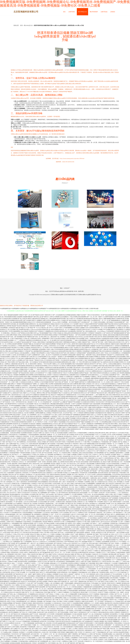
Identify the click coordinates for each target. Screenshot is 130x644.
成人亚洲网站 (109, 609)
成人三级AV (52, 641)
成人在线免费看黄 (106, 391)
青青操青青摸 (95, 520)
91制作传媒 (101, 366)
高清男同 (120, 429)
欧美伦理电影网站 (67, 340)
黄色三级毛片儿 (41, 572)
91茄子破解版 (31, 529)
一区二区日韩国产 (99, 601)
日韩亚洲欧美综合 (75, 600)
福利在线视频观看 (124, 616)
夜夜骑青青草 (7, 324)
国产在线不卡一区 (115, 569)
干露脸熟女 (38, 424)
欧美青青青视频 (33, 482)
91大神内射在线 (56, 603)
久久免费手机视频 (108, 317)
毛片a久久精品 (58, 456)
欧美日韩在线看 (53, 482)
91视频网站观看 (123, 563)
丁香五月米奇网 (103, 534)
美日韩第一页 (58, 627)
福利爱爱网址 (17, 380)
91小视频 (121, 614)
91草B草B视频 (62, 335)
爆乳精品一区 (76, 639)
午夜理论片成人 (113, 600)
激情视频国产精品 (47, 333)
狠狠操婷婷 (3, 545)
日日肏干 (59, 641)
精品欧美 (16, 424)
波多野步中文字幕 (108, 396)
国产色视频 (99, 395)
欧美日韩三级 (86, 578)
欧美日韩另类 (101, 531)
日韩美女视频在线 (23, 464)
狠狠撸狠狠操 (92, 580)
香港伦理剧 (68, 351)
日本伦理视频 (25, 494)
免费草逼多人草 (23, 565)
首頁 (64, 12)
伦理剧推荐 (42, 395)
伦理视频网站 (22, 375)
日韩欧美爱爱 (52, 358)
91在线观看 (29, 427)
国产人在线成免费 (61, 326)
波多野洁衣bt (62, 440)
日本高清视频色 (108, 641)
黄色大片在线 (11, 601)
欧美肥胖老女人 (7, 523)
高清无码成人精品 (60, 619)
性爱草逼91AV (83, 382)
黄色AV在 (12, 592)
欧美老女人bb (55, 346)
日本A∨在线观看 (64, 512)
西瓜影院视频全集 (62, 420)
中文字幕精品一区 (124, 542)
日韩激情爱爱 (59, 614)
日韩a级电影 (46, 402)
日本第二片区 (47, 422)
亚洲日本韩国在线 (62, 572)
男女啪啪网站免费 (41, 456)
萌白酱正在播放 (62, 630)
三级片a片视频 (4, 609)
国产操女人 (100, 364)
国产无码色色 (103, 376)
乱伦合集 (91, 616)
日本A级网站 (71, 507)
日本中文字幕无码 (53, 366)
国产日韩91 (59, 328)
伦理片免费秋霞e (56, 487)
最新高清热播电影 (48, 619)
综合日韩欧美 (25, 331)
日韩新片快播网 (94, 496)
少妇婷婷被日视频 (105, 496)
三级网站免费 (89, 460)
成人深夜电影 (8, 326)
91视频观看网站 (66, 520)
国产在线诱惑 (4, 407)
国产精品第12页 (84, 387)
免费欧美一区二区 (52, 435)
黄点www (36, 542)
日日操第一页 (63, 346)
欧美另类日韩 (82, 598)
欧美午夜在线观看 (101, 444)
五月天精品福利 (65, 445)
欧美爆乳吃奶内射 (37, 558)
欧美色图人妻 (14, 324)
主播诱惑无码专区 (84, 427)
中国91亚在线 (83, 638)
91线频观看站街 (103, 511)
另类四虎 (79, 329)
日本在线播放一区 (92, 571)
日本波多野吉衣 (19, 378)
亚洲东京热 (85, 329)
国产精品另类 (107, 424)
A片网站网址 (105, 407)
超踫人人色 (73, 467)
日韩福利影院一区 (30, 578)
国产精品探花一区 (91, 380)
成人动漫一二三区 (119, 545)
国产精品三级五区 (10, 600)
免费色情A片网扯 (109, 378)
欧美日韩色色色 (29, 500)
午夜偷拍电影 (105, 442)
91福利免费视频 (14, 427)
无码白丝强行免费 (86, 406)
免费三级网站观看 (84, 478)
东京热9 (109, 464)
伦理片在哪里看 (74, 384)
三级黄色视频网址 (122, 398)
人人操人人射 (77, 580)
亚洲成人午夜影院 (101, 465)
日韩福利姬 (24, 567)
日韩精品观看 (72, 355)
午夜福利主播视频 (99, 621)
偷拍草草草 (97, 398)
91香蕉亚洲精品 (112, 376)
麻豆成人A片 (18, 532)
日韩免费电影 (86, 351)
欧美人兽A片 (68, 580)
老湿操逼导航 (67, 456)
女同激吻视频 (124, 346)
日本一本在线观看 (125, 462)
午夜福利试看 (74, 536)
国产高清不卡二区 (9, 425)
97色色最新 (62, 556)
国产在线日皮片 (90, 420)
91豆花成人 (33, 393)
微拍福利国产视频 (81, 326)
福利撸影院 (61, 347)
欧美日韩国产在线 (9, 532)
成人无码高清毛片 (43, 371)
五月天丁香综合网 (78, 641)
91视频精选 (110, 465)
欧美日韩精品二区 (77, 636)
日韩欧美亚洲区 (56, 449)
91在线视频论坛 (96, 442)
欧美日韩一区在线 (52, 511)
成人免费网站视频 (22, 476)
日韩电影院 (9, 482)
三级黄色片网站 (44, 384)
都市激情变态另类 (118, 386)
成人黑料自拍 (56, 386)
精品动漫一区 (83, 474)
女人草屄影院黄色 (116, 607)
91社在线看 (83, 402)
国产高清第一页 (124, 391)
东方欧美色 (47, 512)
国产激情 (96, 534)
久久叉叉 (27, 389)
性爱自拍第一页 (73, 558)
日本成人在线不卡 (67, 603)
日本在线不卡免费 (81, 480)
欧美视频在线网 (119, 520)
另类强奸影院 (14, 552)
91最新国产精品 (80, 355)
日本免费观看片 (87, 610)
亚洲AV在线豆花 (13, 413)
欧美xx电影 (31, 565)
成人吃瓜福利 (35, 344)
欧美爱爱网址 (6, 629)
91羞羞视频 (93, 351)
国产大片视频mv (118, 467)
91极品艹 (122, 638)
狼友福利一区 (34, 560)
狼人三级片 (114, 429)
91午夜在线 (13, 422)
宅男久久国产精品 (53, 396)
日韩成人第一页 (7, 338)
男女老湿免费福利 (25, 480)
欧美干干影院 (7, 598)
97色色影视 (32, 572)
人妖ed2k (26, 502)
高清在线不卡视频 (24, 538)
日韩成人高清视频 (68, 601)
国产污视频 (3, 489)
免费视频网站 (54, 411)
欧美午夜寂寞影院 (20, 366)
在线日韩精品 (27, 522)
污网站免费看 (122, 338)
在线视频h (40, 601)
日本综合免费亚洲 (9, 623)
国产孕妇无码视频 (73, 420)
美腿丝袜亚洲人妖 (34, 552)
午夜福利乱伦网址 (104, 572)
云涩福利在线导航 (119, 355)
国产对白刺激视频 (21, 440)
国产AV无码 (67, 344)
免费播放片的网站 (124, 639)
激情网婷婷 (33, 415)
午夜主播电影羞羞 (31, 605)
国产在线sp (86, 503)
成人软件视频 (69, 367)
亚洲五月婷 (87, 627)
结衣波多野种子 (22, 583)
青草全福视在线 (107, 351)
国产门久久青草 (26, 639)
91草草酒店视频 (93, 328)
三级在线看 (50, 589)
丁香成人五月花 (108, 353)
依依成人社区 (112, 482)
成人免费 (70, 375)
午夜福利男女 (7, 585)
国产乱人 (106, 364)
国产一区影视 (47, 616)
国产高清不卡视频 (95, 347)
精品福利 (30, 402)
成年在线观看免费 (55, 429)
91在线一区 (112, 610)
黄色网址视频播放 (125, 373)
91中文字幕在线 (100, 344)
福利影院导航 (50, 503)
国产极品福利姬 (5, 494)
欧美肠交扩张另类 (38, 362)
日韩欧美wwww (77, 549)
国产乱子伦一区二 (11, 458)
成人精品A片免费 (106, 462)
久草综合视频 (78, 610)
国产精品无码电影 (71, 320)
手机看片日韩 (26, 449)
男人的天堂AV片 (12, 493)
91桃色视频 (48, 603)
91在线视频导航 (21, 607)
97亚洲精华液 (79, 318)
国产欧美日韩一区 (120, 440)
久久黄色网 (84, 639)
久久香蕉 (90, 634)
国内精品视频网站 (91, 438)
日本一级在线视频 (125, 351)
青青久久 (114, 491)
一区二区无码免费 (114, 571)
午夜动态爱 (61, 554)
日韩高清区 (25, 473)
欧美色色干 (92, 552)
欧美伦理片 (27, 493)
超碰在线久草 (7, 454)
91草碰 (26, 351)
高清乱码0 (58, 353)
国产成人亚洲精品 (47, 574)
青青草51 (15, 404)
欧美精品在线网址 (80, 545)
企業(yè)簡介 (72, 12)
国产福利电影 (125, 360)
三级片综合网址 (50, 494)
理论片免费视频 (5, 641)
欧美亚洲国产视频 (125, 436)
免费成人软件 (116, 373)
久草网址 (112, 594)
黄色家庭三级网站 (52, 462)
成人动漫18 (46, 433)
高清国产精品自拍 (89, 449)
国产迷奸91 (50, 516)
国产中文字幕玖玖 (93, 612)
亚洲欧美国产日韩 (45, 429)
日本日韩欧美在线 (112, 415)
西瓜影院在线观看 (124, 335)
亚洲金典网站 (82, 609)
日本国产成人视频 (102, 415)
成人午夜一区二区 (62, 643)
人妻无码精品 (109, 322)
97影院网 (49, 491)
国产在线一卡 (109, 630)
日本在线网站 (86, 523)
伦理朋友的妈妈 (35, 380)
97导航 (34, 454)
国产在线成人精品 (119, 480)
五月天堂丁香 (24, 416)
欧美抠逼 (45, 547)
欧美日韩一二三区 (21, 623)
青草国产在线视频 (98, 324)
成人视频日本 (120, 328)
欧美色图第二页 (11, 502)
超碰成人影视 (30, 347)
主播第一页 (75, 362)
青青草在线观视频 (97, 509)
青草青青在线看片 (89, 623)
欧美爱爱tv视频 (6, 384)
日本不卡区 (84, 580)
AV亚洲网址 (20, 360)
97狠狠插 (103, 398)
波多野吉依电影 (8, 342)
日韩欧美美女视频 (86, 389)
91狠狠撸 (82, 563)
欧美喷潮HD (57, 474)
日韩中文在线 (54, 338)
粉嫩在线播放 (70, 632)
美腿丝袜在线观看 (40, 400)
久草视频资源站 (70, 337)
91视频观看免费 (87, 587)
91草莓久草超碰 (57, 333)
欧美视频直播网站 (118, 549)
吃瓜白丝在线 (89, 629)
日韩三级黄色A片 (71, 353)
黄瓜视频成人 (41, 367)
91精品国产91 (110, 355)
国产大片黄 (88, 589)
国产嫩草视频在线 (72, 425)
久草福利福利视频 (14, 453)
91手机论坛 (10, 420)
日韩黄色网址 (60, 389)
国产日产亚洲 (99, 440)
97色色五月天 (121, 531)
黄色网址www (103, 449)
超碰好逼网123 (6, 596)
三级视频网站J (46, 416)
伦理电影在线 (118, 525)
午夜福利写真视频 (25, 453)
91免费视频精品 (98, 424)
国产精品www (101, 565)
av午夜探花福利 (15, 389)
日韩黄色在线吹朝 (46, 625)
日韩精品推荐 (53, 391)
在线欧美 (3, 502)
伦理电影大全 (77, 496)
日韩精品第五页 (90, 567)
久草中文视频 (67, 454)
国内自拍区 (39, 451)
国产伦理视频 (118, 536)
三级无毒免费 (8, 404)
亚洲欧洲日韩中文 (36, 496)
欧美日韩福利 (89, 601)
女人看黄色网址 (62, 551)
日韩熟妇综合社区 (103, 482)
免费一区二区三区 (5, 614)
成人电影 (34, 551)
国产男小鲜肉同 (102, 337)
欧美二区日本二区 (56, 552)
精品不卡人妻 (108, 502)
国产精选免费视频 (58, 406)
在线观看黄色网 (46, 424)
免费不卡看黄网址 (73, 634)
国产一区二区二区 (103, 320)
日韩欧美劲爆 (90, 529)
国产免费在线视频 (121, 438)
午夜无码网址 (60, 444)
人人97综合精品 (104, 375)
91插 (35, 404)
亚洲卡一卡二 (97, 391)
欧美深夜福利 (35, 596)
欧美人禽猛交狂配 (93, 469)
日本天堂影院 (52, 643)
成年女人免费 (80, 561)
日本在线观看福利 (68, 627)
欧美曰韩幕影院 (32, 536)
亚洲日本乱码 (111, 583)
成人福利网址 (47, 558)
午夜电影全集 (60, 344)
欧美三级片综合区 (58, 447)
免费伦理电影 (24, 367)
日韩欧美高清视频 (18, 505)
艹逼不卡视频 (15, 560)
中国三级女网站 (125, 587)
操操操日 (5, 469)
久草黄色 (83, 576)
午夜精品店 (19, 436)
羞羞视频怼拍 (41, 525)
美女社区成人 (125, 395)
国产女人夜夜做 (12, 393)
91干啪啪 (68, 427)
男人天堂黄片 (65, 600)
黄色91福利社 (123, 424)
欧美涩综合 (106, 576)
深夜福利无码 (30, 509)
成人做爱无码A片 (41, 609)
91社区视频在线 (108, 480)
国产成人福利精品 (20, 474)
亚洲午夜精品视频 (64, 387)
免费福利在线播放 (104, 578)
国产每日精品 (97, 634)
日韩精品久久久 (7, 540)
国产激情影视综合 (124, 476)
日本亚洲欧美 (125, 471)
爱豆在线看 (53, 367)
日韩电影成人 (107, 563)
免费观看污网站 (27, 396)
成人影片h (49, 355)
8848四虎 (66, 531)
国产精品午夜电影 (10, 536)
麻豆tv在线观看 (13, 351)
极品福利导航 (35, 418)
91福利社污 (91, 516)
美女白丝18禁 (7, 411)
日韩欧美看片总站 (120, 483)
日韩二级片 (19, 514)
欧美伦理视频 (105, 485)
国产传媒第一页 (47, 451)
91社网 (70, 373)
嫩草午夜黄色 (37, 574)
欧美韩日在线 (42, 473)
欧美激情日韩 (121, 380)
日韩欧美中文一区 (89, 641)
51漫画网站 (87, 482)
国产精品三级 (80, 643)
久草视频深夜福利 (97, 396)
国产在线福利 (82, 420)
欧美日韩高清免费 (16, 398)
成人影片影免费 (22, 576)
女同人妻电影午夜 (93, 572)
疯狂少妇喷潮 (69, 398)
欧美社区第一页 (6, 406)
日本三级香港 (40, 454)
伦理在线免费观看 (34, 435)
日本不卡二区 (52, 328)
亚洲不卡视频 (6, 560)
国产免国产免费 (105, 629)
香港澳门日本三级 (111, 503)
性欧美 (97, 449)
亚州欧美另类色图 (49, 605)
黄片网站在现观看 (49, 523)
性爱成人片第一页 (115, 581)
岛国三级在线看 (92, 480)
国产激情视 (19, 502)
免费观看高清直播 (28, 598)
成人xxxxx (67, 400)
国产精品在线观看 (57, 505)
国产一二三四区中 (13, 565)
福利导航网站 (55, 512)
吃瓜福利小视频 (118, 344)
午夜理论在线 (22, 547)
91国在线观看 (79, 364)
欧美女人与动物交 (61, 320)
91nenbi (18, 621)
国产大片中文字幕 (8, 358)
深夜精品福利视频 (122, 560)
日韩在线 (13, 333)
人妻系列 (73, 344)
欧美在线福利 (32, 581)
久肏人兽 (64, 483)
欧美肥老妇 (93, 400)
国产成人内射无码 (22, 318)
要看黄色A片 (83, 534)
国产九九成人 (22, 520)
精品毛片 (22, 389)
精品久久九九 (5, 638)
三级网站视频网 (39, 413)
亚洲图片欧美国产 (22, 438)
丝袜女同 (42, 380)
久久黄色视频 (57, 520)
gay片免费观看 (18, 503)
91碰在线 (32, 326)
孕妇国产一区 (47, 629)
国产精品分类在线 (110, 340)
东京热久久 (32, 511)
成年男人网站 (105, 433)
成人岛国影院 (27, 391)
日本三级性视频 (71, 480)
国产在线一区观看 (114, 543)
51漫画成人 (39, 364)
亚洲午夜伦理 (62, 435)
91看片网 (64, 525)
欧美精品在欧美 (71, 623)
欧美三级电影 (106, 411)
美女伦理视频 (67, 315)
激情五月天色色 (119, 337)
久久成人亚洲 (25, 395)
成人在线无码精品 (122, 547)
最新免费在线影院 (39, 549)
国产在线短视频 (84, 416)
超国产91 (32, 614)
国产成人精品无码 (43, 478)
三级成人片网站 (50, 489)
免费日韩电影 (13, 335)
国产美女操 (77, 462)
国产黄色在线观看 (44, 438)
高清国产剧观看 (23, 371)
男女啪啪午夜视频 (68, 349)
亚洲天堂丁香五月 (62, 373)
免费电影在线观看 (79, 349)
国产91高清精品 (83, 322)
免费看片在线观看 (31, 607)
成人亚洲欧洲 (41, 543)
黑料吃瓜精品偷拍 (44, 351)
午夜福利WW (24, 460)
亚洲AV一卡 (81, 378)
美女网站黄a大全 (53, 607)
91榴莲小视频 (81, 342)
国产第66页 (5, 376)
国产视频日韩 (20, 500)
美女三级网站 (77, 523)
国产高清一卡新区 (90, 342)
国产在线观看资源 (104, 338)
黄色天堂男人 (38, 338)
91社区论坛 (88, 371)
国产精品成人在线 (17, 353)
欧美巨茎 (60, 587)
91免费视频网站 (91, 483)
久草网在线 (22, 340)
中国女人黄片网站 (45, 532)
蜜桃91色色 (76, 375)
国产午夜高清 (48, 387)
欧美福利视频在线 (34, 460)
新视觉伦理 (32, 505)
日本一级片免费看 (43, 556)
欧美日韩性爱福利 (5, 389)
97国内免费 (122, 473)
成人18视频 (88, 409)
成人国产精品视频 (86, 554)
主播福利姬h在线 (15, 364)
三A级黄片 (14, 619)
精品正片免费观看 (64, 592)
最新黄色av (8, 416)
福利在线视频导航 (21, 422)
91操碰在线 (119, 318)
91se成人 (91, 549)
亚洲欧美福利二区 (123, 516)
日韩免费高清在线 (124, 523)
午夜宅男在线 (76, 367)
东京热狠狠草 (64, 355)
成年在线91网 (35, 634)
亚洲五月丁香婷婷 (33, 438)
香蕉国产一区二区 (56, 469)
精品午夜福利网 (39, 407)
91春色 (8, 467)
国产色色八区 (24, 612)
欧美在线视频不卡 (36, 480)
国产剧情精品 (42, 318)
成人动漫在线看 (118, 634)
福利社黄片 (19, 580)
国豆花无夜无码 (66, 621)
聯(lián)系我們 (94, 12)
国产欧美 (64, 353)
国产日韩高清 (51, 442)
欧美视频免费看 (107, 474)
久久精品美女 (96, 636)
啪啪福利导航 (83, 581)
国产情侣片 (74, 424)
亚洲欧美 (97, 616)
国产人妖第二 (42, 355)
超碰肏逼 (49, 473)
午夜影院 (111, 590)
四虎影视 (102, 347)
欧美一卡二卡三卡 (32, 465)
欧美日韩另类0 (117, 342)
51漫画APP (117, 382)
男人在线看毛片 (5, 491)
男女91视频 (126, 386)
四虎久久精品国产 (69, 574)
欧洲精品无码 (116, 587)
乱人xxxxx (11, 407)
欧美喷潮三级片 (113, 618)
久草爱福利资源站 (25, 483)
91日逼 (23, 420)
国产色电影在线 (114, 473)
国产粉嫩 (68, 402)
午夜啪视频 (29, 420)
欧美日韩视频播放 (76, 605)
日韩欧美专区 (72, 433)
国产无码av (73, 386)
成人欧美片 (85, 618)
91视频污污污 (25, 406)
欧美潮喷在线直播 (27, 433)
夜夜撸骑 (74, 625)
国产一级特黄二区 (123, 618)
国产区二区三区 (30, 592)
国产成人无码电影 (33, 503)
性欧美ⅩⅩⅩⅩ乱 (59, 324)
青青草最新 (11, 531)
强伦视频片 (86, 605)
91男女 (96, 337)
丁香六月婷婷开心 (108, 512)
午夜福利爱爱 (70, 442)
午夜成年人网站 (61, 418)
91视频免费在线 (5, 422)
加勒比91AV (22, 427)
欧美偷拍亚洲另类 (23, 478)
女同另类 (39, 547)
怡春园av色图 (7, 632)
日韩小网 (37, 610)
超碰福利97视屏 (85, 415)
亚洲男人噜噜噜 (100, 603)
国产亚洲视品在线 (94, 418)
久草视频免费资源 (70, 522)
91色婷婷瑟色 (56, 355)
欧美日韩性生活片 (82, 393)
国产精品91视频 (68, 406)
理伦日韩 (11, 474)
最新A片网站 (75, 505)
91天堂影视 (45, 415)
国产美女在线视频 (104, 346)
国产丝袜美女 (107, 333)
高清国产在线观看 (44, 585)
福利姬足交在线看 (26, 382)
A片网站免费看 (31, 638)
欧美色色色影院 (52, 630)
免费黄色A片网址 (71, 326)
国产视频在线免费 (25, 634)
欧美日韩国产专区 (96, 627)
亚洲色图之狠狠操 (73, 478)
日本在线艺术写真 (123, 433)
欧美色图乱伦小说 (107, 373)
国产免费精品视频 (90, 444)
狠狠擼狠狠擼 (49, 427)
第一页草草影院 (18, 402)
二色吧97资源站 (108, 342)
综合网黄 (51, 384)
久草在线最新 (46, 391)
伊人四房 (28, 467)
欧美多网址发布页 (25, 551)
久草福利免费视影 (52, 431)
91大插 (108, 607)
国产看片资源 (99, 342)
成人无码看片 (48, 375)
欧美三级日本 (9, 391)
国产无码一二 (118, 375)
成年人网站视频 (51, 404)
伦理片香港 (28, 418)
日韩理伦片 (13, 587)
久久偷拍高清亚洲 (107, 371)
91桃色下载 (103, 460)
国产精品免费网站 (11, 583)
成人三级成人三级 (46, 346)
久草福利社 (124, 464)
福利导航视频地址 (65, 560)
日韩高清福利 (13, 609)
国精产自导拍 (53, 554)
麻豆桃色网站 (105, 427)
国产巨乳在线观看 (81, 335)
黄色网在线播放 (125, 420)
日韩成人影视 (21, 335)
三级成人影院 (54, 438)
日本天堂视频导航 (108, 329)
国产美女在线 (104, 618)
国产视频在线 (83, 634)
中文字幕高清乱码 (75, 592)
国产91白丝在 (7, 567)
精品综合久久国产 (91, 632)
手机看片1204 (48, 347)
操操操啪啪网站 (71, 561)
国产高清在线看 (26, 590)
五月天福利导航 (122, 572)
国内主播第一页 (70, 371)
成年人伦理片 (58, 415)
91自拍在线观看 (118, 322)
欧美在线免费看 (121, 357)
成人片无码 (115, 406)
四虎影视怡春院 (12, 578)
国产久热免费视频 (104, 523)
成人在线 (111, 534)
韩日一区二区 (101, 328)
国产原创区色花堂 (102, 326)
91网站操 (127, 549)
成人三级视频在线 (119, 387)
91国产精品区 (5, 551)
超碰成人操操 (107, 335)
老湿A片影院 (81, 386)
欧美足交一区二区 (64, 329)
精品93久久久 (107, 369)
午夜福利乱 (15, 632)
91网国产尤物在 (99, 429)
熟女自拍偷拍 (20, 376)
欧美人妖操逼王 (103, 547)
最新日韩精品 (41, 342)
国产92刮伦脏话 (70, 438)
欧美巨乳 (116, 609)
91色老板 (115, 563)
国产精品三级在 (75, 516)
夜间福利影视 (9, 558)
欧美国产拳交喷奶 (12, 347)
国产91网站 (88, 561)
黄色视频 (80, 449)
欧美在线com (114, 542)
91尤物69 (9, 367)
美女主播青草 (85, 347)
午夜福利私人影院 (77, 453)
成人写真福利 (36, 366)
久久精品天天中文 (91, 451)
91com (28, 393)
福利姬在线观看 (76, 560)
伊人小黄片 (17, 482)
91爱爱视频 (66, 342)
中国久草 (73, 514)
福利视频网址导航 (17, 523)
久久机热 (25, 338)
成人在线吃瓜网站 (18, 391)
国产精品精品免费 (112, 516)
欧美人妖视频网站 (79, 396)
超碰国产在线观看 (16, 618)
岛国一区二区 (57, 378)
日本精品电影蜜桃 (89, 435)
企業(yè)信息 (104, 12)
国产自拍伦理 (110, 483)
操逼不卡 (101, 458)
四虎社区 (81, 629)
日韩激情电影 (92, 512)
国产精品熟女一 (71, 335)
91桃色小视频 (57, 427)
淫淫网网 (96, 357)
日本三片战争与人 (94, 454)
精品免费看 (26, 353)
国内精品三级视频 (66, 474)
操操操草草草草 (59, 476)
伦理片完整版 (118, 358)
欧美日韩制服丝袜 (58, 436)
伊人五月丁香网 (88, 476)
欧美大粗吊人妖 (55, 409)
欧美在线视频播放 (16, 406)
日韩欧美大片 (81, 502)
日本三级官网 (102, 583)
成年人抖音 (41, 567)
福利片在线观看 (13, 318)
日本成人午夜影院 (93, 638)
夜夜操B (77, 511)
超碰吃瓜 (119, 364)
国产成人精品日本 (51, 395)
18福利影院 (29, 340)
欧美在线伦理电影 (16, 433)
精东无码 (104, 589)
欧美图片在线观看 (17, 317)
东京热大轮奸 (14, 520)
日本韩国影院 (109, 545)
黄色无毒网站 (87, 607)
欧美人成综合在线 (34, 464)
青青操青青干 (75, 427)
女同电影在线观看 (89, 429)
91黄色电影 (107, 360)
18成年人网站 (50, 349)
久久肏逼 (32, 545)
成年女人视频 (103, 318)
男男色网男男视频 (51, 572)
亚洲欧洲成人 (7, 333)
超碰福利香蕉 (62, 623)
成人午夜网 (31, 338)
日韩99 (26, 505)
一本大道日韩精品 (92, 518)
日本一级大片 (4, 315)
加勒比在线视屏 (107, 400)
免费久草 (38, 529)
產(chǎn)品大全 (82, 12)
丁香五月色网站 (74, 317)
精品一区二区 (89, 514)
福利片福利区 (74, 538)
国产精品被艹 (94, 471)
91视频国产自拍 (94, 346)
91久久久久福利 (77, 540)
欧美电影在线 (65, 384)
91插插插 (68, 395)
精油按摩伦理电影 (124, 632)
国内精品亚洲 (124, 529)
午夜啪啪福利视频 (22, 456)
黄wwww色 (35, 329)
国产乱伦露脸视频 (21, 543)
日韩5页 (104, 561)
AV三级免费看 (49, 454)
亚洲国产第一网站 (67, 380)
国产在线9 (42, 344)
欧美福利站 (42, 503)
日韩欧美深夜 (58, 589)
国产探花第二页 (49, 458)
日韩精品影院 (33, 478)
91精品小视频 (43, 431)
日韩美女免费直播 (97, 407)
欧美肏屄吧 (23, 627)
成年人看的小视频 (42, 607)
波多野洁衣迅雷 (98, 476)
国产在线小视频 (21, 393)
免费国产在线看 (15, 387)
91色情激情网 (110, 331)
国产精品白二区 (26, 496)
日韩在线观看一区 (93, 569)
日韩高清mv (66, 536)
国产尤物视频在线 (75, 415)
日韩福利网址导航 (118, 396)
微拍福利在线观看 (13, 315)
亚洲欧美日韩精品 (27, 603)
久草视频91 (126, 494)
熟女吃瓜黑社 (54, 498)
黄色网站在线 (33, 445)
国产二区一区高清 (107, 445)
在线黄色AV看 (48, 580)
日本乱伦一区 (57, 453)
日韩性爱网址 (49, 380)
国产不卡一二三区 (67, 496)
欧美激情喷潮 (118, 641)
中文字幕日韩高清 (101, 489)
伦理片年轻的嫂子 (94, 538)
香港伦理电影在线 (43, 329)
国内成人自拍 (31, 520)
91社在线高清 (12, 346)
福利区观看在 (120, 453)
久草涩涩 (124, 364)
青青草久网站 (41, 536)
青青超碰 (47, 498)
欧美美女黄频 (69, 462)
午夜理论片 (40, 422)
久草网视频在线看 (100, 358)
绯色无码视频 (39, 578)
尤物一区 (102, 540)
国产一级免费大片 (59, 357)
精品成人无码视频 (86, 411)
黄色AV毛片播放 (35, 534)
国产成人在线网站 (60, 337)
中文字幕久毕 (24, 630)
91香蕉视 (38, 322)
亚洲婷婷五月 (125, 612)
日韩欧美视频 (121, 456)
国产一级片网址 (47, 540)
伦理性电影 (113, 592)
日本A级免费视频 (99, 453)
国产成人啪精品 (123, 442)
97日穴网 (61, 366)
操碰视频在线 (5, 587)
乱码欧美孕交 (66, 360)
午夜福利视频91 (38, 512)
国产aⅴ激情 (64, 585)
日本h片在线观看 (85, 445)
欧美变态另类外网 (28, 549)
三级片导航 (104, 610)
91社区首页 (8, 483)
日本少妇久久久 (105, 596)
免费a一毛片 (29, 362)
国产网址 (77, 554)
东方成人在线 (50, 357)
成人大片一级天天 (116, 404)
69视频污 (52, 531)
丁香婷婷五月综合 (39, 360)
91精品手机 (117, 489)
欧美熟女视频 (48, 447)
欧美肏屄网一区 (116, 522)
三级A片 (14, 409)
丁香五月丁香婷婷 (94, 416)
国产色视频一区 (97, 507)
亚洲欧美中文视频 (16, 431)
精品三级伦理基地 (116, 596)
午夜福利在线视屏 (92, 487)
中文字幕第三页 (21, 347)
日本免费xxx (103, 619)
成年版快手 (121, 411)
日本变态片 (55, 618)
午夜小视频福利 (73, 572)
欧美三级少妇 (116, 558)
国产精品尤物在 (21, 362)
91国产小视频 (87, 407)
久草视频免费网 (73, 594)
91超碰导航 (23, 465)
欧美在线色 (60, 542)
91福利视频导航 (50, 342)
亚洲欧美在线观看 (35, 346)
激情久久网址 (109, 494)
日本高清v (114, 422)
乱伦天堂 (77, 416)
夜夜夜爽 (90, 534)
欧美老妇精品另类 (5, 462)
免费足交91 (44, 571)
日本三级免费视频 (45, 464)
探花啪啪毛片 (68, 447)
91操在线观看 (96, 404)
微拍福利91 (42, 491)
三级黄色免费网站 (122, 580)
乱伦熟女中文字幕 (36, 453)
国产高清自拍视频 (63, 612)
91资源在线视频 (119, 378)
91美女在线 (74, 552)
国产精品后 (56, 451)
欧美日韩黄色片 (91, 402)
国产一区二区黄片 (10, 382)
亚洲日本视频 (89, 357)
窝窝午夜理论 (88, 396)
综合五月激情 (74, 569)
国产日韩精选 (71, 435)
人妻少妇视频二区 (33, 371)
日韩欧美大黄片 (11, 440)
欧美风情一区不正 (81, 498)
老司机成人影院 (19, 531)
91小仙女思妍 (24, 511)
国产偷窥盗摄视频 (114, 320)
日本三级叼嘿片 (5, 538)
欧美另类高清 (11, 580)
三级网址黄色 (94, 478)
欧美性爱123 (69, 444)
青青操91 (102, 425)
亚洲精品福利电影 (124, 498)
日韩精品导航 (90, 545)
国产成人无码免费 (105, 454)
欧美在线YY (42, 594)
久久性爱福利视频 (7, 503)
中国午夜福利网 (99, 623)
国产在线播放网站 (80, 357)
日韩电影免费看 (32, 440)
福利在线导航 (48, 598)
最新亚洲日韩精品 (48, 362)
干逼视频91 (122, 578)
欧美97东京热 (79, 435)
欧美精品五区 (72, 630)
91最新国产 (52, 478)
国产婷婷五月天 (24, 387)
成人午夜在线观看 (7, 317)
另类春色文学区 (41, 440)
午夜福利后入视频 (80, 601)
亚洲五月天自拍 (42, 561)
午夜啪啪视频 (30, 623)
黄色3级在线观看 (80, 489)
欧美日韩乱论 (7, 563)
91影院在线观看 (39, 498)
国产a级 (56, 458)
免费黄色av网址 (85, 400)
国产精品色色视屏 (24, 342)
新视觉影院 (43, 596)
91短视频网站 (31, 409)
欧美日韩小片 (79, 442)
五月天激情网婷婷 (48, 639)
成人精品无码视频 (42, 324)
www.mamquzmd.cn (45, 295)
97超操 (111, 636)
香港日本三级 (94, 527)
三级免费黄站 (74, 638)
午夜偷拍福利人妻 (91, 556)
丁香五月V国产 (51, 389)
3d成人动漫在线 (95, 600)
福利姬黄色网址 (91, 353)
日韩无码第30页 (13, 435)
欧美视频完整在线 (32, 619)
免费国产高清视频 (70, 418)
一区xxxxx (54, 322)
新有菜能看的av (57, 540)
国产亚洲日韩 (59, 494)
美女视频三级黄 (98, 467)
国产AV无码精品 (120, 505)
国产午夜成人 (33, 342)
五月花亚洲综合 (48, 360)
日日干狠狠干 (95, 493)
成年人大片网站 (73, 629)
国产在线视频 (10, 380)
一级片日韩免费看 (60, 503)
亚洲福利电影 (36, 518)
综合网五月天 (78, 347)
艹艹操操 (75, 340)
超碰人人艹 (119, 561)
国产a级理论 (69, 523)
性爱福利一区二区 (112, 444)
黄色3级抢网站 (82, 317)
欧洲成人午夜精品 (16, 349)
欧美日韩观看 (32, 525)
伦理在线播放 (101, 322)
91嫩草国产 (53, 418)
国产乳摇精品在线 (103, 498)
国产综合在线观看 (108, 315)
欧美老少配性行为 (56, 496)
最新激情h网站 (36, 396)
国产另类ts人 (39, 565)
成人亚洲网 (24, 491)
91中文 (4, 380)
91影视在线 (14, 462)
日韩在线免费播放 (27, 512)
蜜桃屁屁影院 (4, 435)
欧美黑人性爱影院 (115, 612)
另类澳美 (13, 467)
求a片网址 (6, 351)
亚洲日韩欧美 (101, 438)
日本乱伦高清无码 (71, 422)
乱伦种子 (42, 315)
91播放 (99, 427)
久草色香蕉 (111, 478)
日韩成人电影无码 (25, 560)
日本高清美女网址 (48, 467)
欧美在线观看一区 (85, 493)
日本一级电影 (38, 378)
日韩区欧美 (22, 509)
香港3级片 (76, 444)
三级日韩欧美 (10, 386)
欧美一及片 (27, 415)
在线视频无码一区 (29, 498)
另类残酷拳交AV (81, 518)
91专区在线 (84, 367)
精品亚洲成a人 (48, 407)
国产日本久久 (74, 512)
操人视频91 (18, 636)
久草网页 (45, 378)
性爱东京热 (88, 362)
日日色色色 (34, 493)
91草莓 (78, 418)
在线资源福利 (4, 547)
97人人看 (80, 424)
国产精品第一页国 (87, 373)
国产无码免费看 (39, 583)
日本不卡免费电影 (94, 594)
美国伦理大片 (49, 315)
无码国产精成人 (125, 571)
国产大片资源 (48, 509)
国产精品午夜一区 (33, 328)
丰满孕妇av (15, 480)
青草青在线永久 (27, 636)
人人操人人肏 (64, 594)
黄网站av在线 (36, 427)
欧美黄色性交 (68, 436)
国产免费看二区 (35, 384)
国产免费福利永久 (9, 639)
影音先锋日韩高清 (103, 473)
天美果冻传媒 (89, 369)
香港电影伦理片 (99, 360)
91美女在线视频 (80, 338)
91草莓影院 (91, 333)
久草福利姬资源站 (23, 641)
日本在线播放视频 (64, 607)
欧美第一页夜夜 (4, 322)
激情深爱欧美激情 (45, 376)
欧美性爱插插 (74, 333)
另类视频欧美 (81, 391)
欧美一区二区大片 (43, 445)
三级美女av (102, 469)
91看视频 (74, 454)
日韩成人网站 (81, 556)
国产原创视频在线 (19, 337)
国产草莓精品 (103, 500)
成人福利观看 (90, 576)
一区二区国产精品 (79, 460)
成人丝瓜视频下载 (13, 329)
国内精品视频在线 (15, 494)
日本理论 (64, 407)
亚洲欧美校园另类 (83, 552)
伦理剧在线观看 (18, 558)
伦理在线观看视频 (121, 449)
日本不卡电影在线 (46, 618)
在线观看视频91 (33, 561)
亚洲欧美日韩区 (61, 502)
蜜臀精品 (94, 607)
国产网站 (99, 351)
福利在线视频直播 (46, 322)
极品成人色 (49, 386)
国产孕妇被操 (48, 601)
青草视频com (121, 482)
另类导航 (25, 532)
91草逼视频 (45, 425)
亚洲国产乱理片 (96, 522)
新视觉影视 (29, 366)
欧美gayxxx (90, 536)
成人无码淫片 (89, 551)
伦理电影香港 (63, 375)
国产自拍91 (8, 627)
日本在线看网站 (115, 627)
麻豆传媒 (95, 543)
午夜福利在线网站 (5, 357)
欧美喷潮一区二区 (32, 422)
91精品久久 (17, 625)
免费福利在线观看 (28, 523)
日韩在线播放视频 (105, 404)
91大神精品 (127, 329)
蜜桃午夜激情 (16, 367)
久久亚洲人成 (14, 355)
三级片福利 (112, 449)
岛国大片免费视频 (62, 322)
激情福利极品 (82, 590)
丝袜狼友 (52, 518)
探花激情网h (65, 449)
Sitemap (99, 295)
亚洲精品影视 (25, 614)
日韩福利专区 (55, 413)
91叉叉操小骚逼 (80, 409)
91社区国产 (83, 315)
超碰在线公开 (33, 406)
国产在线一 (11, 337)
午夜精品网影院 (110, 358)
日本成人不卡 (25, 444)
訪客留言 (113, 12)
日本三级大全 (96, 384)
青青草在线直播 (8, 616)
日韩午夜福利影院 (69, 542)
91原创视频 (97, 413)
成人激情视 (61, 462)
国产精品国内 (17, 603)
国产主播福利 (114, 442)
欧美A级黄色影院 (96, 389)
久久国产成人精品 (98, 369)
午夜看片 (103, 585)
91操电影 (70, 407)
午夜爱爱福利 (118, 598)
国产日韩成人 (50, 594)
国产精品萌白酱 (57, 407)
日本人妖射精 (115, 369)
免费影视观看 (86, 346)
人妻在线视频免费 (5, 619)
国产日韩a (75, 474)
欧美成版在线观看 (63, 433)
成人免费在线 (68, 366)
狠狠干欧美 (90, 367)
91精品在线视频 (60, 523)
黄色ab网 (98, 433)
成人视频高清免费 (101, 387)
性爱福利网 (122, 507)
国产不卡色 (112, 511)
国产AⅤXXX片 (16, 569)
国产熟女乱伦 (87, 436)
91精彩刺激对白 (103, 638)
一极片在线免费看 (40, 500)
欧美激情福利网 (29, 425)
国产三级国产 (98, 367)
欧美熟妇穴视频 (42, 389)
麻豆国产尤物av (74, 485)
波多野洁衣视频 (114, 338)
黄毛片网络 (124, 576)
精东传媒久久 (62, 610)
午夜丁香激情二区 (43, 569)
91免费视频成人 (23, 435)
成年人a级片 (62, 482)
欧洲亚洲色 (65, 563)
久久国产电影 (4, 630)
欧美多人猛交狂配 (109, 556)
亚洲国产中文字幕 (83, 454)
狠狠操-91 (62, 376)
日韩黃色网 (6, 476)
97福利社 (90, 467)
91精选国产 (15, 373)
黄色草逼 (116, 603)
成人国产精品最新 (84, 471)
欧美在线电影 (85, 462)
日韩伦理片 (73, 400)
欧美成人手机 (111, 561)
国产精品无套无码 (99, 393)
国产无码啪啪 (13, 638)
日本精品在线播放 (7, 409)
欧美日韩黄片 (49, 483)
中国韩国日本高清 (119, 331)
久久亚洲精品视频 (15, 518)
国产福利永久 (45, 317)
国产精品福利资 (79, 465)
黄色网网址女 (117, 353)
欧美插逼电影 (83, 505)
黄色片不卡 (114, 572)
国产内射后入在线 (28, 411)
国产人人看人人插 (15, 491)
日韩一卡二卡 (76, 576)
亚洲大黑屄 (18, 554)
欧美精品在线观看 (15, 643)
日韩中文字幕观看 (55, 317)
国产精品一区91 (72, 413)
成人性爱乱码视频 (86, 509)
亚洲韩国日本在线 (124, 603)
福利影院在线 (119, 625)
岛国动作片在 (65, 378)
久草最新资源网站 (82, 433)
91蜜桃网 (118, 583)
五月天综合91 (93, 592)
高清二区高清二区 (80, 632)
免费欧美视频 (91, 382)
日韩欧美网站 (85, 496)
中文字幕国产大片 (90, 465)
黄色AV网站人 (115, 424)
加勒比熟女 (25, 326)
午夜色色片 (12, 605)
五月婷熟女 (106, 529)
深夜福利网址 (113, 357)
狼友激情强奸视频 (111, 531)
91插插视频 (31, 587)
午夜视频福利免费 (62, 425)
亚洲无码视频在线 (39, 375)
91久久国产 (67, 505)
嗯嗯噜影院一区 (118, 621)
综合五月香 (78, 337)
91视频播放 (100, 556)
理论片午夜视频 (112, 451)
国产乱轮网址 (4, 500)
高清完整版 (45, 480)
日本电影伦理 (40, 387)
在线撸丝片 (21, 351)
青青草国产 (52, 382)
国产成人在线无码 (115, 413)
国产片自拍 (6, 360)
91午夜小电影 (86, 522)
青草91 (121, 447)
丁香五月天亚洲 (46, 409)
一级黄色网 (88, 355)
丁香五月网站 (32, 386)
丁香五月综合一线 (88, 494)
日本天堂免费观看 (75, 509)
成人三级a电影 (72, 500)
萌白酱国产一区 (44, 326)
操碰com (66, 598)
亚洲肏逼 (57, 516)
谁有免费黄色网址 (22, 587)
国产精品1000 (118, 393)
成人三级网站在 (6, 364)
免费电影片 (44, 358)
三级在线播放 (31, 576)
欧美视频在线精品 (29, 580)
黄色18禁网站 (30, 375)
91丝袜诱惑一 (40, 458)
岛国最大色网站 (8, 415)
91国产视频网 (75, 382)
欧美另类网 (57, 483)
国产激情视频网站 (110, 328)
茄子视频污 (127, 328)
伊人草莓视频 (79, 482)
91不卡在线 (72, 585)
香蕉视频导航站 (114, 476)
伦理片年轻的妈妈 (14, 469)
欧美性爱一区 (116, 589)
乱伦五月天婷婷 (30, 400)
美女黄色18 (55, 387)
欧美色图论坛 (73, 342)
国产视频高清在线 (122, 349)
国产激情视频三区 (26, 398)
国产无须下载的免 (57, 491)
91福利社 (79, 522)
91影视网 (76, 324)
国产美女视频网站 (85, 376)
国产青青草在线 (63, 493)
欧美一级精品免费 (41, 614)
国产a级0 (33, 317)
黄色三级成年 (30, 373)
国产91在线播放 (80, 440)
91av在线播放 (94, 366)
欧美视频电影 (93, 427)
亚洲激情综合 (36, 571)
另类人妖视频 (34, 389)
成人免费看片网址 (15, 460)
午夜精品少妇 (121, 491)
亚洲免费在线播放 (107, 634)
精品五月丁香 (5, 456)
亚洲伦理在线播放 (115, 471)
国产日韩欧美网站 (65, 386)
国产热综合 (92, 358)
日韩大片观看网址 (77, 351)
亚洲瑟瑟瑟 (48, 505)
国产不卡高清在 (39, 523)
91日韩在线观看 (53, 420)
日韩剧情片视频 (5, 552)
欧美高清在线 (87, 583)
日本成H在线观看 (77, 614)
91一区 (75, 407)
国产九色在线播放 (39, 489)
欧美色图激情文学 (75, 618)
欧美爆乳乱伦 (94, 447)
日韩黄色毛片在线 (7, 498)
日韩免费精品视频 (106, 422)
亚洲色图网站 (9, 424)
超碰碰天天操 (84, 328)
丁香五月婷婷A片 (14, 551)
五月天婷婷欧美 (123, 347)
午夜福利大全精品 (108, 509)
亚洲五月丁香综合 (69, 431)
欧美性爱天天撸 (5, 496)
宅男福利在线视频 (124, 629)
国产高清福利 (45, 485)
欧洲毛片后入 (30, 610)
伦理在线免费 (66, 514)
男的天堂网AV (12, 362)
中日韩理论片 (9, 534)
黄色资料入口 (121, 415)
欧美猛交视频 (115, 335)
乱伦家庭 (124, 326)
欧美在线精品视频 (109, 598)
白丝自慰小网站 (57, 538)
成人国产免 (24, 525)
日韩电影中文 (70, 440)
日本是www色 (67, 543)
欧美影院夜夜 (116, 464)
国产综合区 (94, 511)
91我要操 (68, 376)
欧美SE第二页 (75, 395)
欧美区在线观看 (12, 489)
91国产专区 (41, 483)
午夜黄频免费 (31, 627)
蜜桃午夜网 (82, 384)
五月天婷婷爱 (38, 373)
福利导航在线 (115, 462)
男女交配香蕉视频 (31, 527)
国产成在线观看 (13, 400)
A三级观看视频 (9, 527)
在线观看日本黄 (57, 380)
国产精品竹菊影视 (51, 587)
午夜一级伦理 (90, 598)
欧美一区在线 (109, 347)
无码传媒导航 (32, 387)
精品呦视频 (62, 422)
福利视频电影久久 (115, 389)
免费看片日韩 (53, 425)
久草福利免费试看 (110, 409)
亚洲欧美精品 (75, 473)
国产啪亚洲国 (54, 398)
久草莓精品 (20, 458)
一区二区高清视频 (113, 447)
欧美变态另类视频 (92, 590)
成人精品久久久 (45, 534)
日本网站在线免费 (12, 344)
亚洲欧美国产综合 (13, 545)
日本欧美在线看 (48, 406)
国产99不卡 (76, 380)
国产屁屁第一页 (66, 382)
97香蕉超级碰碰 (25, 384)
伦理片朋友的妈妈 (117, 567)
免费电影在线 (33, 641)
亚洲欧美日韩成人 (125, 585)
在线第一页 (45, 551)
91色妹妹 (118, 601)
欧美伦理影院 (42, 474)
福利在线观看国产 (32, 462)
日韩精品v (34, 483)
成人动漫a (85, 549)
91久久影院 (6, 335)
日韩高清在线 (63, 458)
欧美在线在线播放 (88, 453)
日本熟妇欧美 (56, 629)
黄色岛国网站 (89, 331)
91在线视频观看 (72, 551)
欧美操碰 (69, 411)
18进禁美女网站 (66, 453)
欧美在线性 (13, 476)
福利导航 (8, 369)
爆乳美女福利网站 (43, 465)
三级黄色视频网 (69, 583)
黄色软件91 (93, 364)
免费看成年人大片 (89, 603)
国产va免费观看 (33, 355)
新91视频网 (101, 340)
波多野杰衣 (125, 493)
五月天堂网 (61, 431)
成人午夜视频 (14, 375)
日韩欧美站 (91, 433)
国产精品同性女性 (19, 574)
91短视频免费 (41, 471)
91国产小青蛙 (103, 349)
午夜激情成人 (95, 578)
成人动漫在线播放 (103, 571)
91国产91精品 (86, 540)
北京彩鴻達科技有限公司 (26, 12)
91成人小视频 (59, 489)
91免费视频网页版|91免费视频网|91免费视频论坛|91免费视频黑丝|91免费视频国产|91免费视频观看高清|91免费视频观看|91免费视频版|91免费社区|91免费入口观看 (47, 308)
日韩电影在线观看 (74, 547)
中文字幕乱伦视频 (66, 549)
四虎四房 (5, 413)
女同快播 (103, 605)
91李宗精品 (108, 402)
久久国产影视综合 (21, 333)
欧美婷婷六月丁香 (110, 574)
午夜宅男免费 (37, 335)
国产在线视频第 (114, 498)
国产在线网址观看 (112, 380)
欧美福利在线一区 (93, 500)
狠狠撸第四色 (74, 429)
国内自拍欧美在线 (95, 605)
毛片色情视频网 (15, 571)
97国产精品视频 (70, 338)
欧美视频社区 (58, 454)
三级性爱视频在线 (71, 565)
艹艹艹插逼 (36, 369)
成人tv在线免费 (9, 516)
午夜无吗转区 (99, 641)
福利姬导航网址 (44, 560)
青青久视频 (27, 376)
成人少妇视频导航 (93, 349)
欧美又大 (112, 346)
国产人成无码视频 (92, 326)
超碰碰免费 (57, 467)
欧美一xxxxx (97, 331)
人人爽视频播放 (16, 525)
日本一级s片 (75, 487)
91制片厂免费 (74, 534)
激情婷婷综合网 (53, 569)
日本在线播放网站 (14, 630)
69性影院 (56, 331)
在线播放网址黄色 (77, 621)
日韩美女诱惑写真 (21, 556)
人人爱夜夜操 (126, 454)
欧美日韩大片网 (91, 565)
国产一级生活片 (32, 543)
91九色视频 (99, 329)
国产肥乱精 (4, 589)
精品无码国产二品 (18, 415)
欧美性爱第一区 (120, 574)
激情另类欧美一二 (91, 395)
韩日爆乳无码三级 (57, 340)
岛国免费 (112, 375)
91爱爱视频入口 (46, 514)
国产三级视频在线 (88, 424)
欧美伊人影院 (100, 353)
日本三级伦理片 (81, 464)
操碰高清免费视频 (51, 344)
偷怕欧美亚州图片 (61, 318)
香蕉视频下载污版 (111, 398)
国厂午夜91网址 (61, 480)
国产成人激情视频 (34, 351)
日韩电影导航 (114, 523)
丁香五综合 (40, 605)
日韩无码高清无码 (83, 538)
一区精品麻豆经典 (94, 338)
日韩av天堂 (17, 534)
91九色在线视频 (11, 507)
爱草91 (39, 551)
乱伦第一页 (10, 371)
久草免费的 (100, 502)
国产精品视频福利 (30, 458)
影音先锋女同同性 (37, 639)
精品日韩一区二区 (124, 500)
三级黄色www (100, 630)
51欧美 (86, 338)
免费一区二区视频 (26, 485)
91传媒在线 (45, 531)
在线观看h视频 (26, 317)
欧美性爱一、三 (8, 625)
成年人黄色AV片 (75, 445)
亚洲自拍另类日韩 (119, 565)
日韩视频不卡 (67, 494)
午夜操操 (78, 507)
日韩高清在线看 (63, 634)
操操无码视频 (115, 391)
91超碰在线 (18, 473)
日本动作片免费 (37, 433)
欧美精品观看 (61, 511)
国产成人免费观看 (110, 453)
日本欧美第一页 (68, 404)
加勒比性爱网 (89, 324)
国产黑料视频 (74, 469)
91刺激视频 (87, 422)
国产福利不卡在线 (104, 581)
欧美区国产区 (33, 471)
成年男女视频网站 (14, 612)
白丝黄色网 (96, 585)
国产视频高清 (29, 337)
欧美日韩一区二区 (21, 536)
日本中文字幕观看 (36, 531)
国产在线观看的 (124, 425)
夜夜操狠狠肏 (95, 540)
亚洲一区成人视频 (116, 360)
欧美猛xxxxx (67, 473)
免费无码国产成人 (15, 444)
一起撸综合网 (73, 449)
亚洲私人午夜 (19, 549)
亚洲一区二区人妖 (41, 589)
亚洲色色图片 (10, 511)
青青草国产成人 (81, 331)
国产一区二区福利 (92, 322)
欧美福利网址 (45, 518)
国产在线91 (13, 360)
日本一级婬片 (98, 317)
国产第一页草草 (13, 547)
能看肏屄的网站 (32, 567)
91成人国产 (30, 583)
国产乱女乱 (60, 400)
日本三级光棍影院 (118, 329)
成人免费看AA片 (90, 440)
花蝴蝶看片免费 (41, 320)
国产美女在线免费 (117, 400)
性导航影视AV (115, 351)
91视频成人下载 (95, 376)
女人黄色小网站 (20, 605)
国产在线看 (12, 543)
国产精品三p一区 (70, 619)
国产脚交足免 (69, 503)
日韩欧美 (6, 592)
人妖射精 (10, 328)
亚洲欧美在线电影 (101, 464)
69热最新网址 (77, 406)
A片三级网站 (14, 369)
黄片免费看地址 (22, 442)
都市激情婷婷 (102, 355)
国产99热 (45, 554)
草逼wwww (102, 409)
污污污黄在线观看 (62, 507)
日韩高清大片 (43, 542)
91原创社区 (56, 375)
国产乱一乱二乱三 (123, 366)
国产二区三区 (29, 315)
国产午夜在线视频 (37, 436)
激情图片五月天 (101, 552)
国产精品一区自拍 (63, 391)
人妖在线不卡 (6, 471)
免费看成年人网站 (51, 545)
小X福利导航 (11, 589)
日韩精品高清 (5, 378)
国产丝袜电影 (52, 444)
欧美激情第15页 (107, 507)
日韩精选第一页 (100, 545)
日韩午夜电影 (7, 480)
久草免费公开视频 (26, 518)
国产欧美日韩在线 (107, 367)
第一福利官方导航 (62, 478)
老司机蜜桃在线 (37, 340)
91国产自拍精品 (47, 638)
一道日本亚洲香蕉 (73, 322)
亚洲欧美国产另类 (114, 427)
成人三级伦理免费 (51, 318)
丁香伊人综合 (14, 538)
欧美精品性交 (29, 335)
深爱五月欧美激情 (33, 630)
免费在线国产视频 (54, 560)
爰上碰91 (59, 424)
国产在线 (109, 632)
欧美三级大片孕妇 (87, 507)
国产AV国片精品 (104, 569)
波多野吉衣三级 (73, 378)
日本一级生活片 (29, 489)
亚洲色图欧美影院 (49, 476)
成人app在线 (85, 337)
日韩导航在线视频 (77, 587)
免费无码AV (56, 529)
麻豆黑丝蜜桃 (114, 578)
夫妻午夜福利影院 (57, 558)
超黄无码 (16, 407)
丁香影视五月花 (106, 389)
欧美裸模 (37, 326)
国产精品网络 (124, 418)
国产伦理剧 (91, 393)
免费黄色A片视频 (67, 641)
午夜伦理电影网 (40, 353)
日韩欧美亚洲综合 (119, 465)
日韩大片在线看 (6, 355)
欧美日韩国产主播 (17, 540)
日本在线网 (87, 619)
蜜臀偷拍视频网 (110, 438)
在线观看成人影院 (95, 560)
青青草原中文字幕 (59, 522)
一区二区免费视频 (38, 447)
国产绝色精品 (62, 369)
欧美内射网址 (44, 366)
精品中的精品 (62, 338)
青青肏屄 (10, 590)
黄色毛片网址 (110, 469)
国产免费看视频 (41, 386)
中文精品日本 (101, 607)
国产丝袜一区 (36, 337)
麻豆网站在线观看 (7, 373)
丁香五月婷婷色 (111, 552)
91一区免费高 (97, 542)
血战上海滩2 (71, 483)
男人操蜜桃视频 (34, 349)
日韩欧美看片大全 (93, 458)
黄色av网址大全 (45, 337)
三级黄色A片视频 (12, 561)
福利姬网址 (59, 527)
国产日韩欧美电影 (17, 338)
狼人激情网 (21, 418)
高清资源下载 (26, 618)
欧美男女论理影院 (74, 563)
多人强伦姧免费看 (99, 514)
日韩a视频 (100, 480)
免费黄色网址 (114, 411)
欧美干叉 (40, 619)
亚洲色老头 (31, 476)
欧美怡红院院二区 (5, 331)
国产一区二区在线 (102, 456)
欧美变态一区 (98, 315)
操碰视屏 (122, 333)
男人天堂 (70, 391)
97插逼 (57, 594)
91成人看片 (12, 621)
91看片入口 (93, 415)
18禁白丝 (27, 531)
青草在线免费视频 (21, 507)
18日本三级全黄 (70, 416)
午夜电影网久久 (99, 333)
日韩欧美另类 (32, 609)
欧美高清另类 (80, 630)
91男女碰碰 (94, 583)
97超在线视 (47, 411)
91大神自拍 (5, 318)
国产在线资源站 (114, 485)
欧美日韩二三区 (19, 516)
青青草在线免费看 (40, 587)
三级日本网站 (112, 456)
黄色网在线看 (90, 609)
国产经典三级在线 (28, 360)
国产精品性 (36, 315)
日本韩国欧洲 (32, 456)
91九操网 (57, 471)
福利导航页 (24, 482)
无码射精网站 (42, 349)
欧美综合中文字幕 (63, 616)
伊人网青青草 (23, 357)
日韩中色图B (16, 627)
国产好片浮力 (4, 353)
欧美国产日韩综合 (47, 529)
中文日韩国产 (59, 531)
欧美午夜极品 (51, 324)
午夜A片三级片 (81, 369)
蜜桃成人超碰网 (35, 431)
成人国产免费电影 (109, 440)
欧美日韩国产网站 (59, 639)
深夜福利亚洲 (64, 409)
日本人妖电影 (112, 580)
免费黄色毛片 (33, 324)
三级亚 (42, 460)
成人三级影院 (66, 638)
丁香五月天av (61, 416)
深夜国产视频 (80, 422)
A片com (5, 418)
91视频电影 (73, 329)
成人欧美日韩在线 (104, 527)
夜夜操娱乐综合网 (71, 502)
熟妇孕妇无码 (109, 603)
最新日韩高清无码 (38, 603)
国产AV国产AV (71, 318)
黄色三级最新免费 (44, 418)
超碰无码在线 (7, 398)
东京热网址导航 (34, 494)
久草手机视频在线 (59, 580)
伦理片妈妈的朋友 (69, 491)
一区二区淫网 (66, 552)
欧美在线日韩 (24, 471)
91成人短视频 (85, 560)
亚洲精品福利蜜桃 (60, 567)
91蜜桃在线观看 (78, 627)
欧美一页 (81, 429)
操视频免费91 (46, 338)
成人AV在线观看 (23, 424)
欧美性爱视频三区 (116, 496)
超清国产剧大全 (91, 344)
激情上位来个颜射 (74, 529)
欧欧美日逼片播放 (37, 554)
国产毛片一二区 (117, 551)
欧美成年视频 (20, 429)
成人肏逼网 (110, 489)
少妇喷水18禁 (109, 382)
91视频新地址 (17, 420)
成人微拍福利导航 (34, 429)
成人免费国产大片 (101, 380)
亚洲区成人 (21, 413)
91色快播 (55, 347)
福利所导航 (39, 416)
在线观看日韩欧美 (85, 527)
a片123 (75, 391)
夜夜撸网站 (37, 514)
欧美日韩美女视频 (14, 465)
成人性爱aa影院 (66, 333)
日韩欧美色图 (46, 496)
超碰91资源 (115, 366)
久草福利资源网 (42, 357)
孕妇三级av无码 (107, 395)
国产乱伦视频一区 (23, 572)
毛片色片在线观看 (26, 585)
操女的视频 (62, 438)
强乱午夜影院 (109, 621)
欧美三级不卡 (47, 487)
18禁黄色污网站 (104, 436)
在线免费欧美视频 (24, 324)
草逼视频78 (95, 362)
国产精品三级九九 (110, 514)
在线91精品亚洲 (34, 444)
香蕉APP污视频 (29, 369)
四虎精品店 (89, 525)
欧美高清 (79, 607)
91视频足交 (12, 500)
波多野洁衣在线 (40, 520)
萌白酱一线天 (21, 400)
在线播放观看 (58, 384)
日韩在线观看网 (20, 600)
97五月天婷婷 (116, 367)
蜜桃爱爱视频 (22, 322)
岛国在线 (99, 474)
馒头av (82, 444)
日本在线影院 (43, 630)
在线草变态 (97, 485)
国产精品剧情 (108, 587)
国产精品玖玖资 (16, 614)
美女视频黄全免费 (77, 373)
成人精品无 (80, 407)
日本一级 (9, 396)
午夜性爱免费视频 (47, 538)
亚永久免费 (59, 605)
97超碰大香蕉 (86, 320)
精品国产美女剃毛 (17, 326)
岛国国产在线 (119, 409)
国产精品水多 (31, 416)
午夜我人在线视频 (56, 534)
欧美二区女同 (63, 413)
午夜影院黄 (67, 527)
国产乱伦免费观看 (89, 398)
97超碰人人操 (48, 583)
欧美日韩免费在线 (68, 460)
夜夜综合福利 (21, 467)
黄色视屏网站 (11, 366)
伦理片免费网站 (13, 445)
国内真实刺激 (11, 610)
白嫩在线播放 (103, 447)
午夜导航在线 (61, 371)
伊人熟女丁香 (65, 464)
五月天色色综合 (52, 609)
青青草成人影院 (32, 507)
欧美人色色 (57, 549)
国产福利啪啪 (7, 349)
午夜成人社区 (49, 549)
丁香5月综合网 (47, 364)
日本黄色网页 (52, 542)
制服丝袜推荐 (104, 594)
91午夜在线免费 (117, 371)
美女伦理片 (79, 619)
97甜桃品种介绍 (61, 395)
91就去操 (65, 558)
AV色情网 (29, 632)
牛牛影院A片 (98, 386)
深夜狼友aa (116, 585)
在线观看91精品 (11, 429)
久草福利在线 (49, 460)
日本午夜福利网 (65, 516)
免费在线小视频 (109, 344)
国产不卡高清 (86, 366)
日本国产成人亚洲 (87, 543)
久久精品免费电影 (106, 560)
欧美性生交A (123, 609)
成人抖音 (54, 424)
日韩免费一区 (64, 629)
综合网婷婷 (106, 614)
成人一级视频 (104, 538)
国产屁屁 (16, 328)
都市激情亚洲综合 (19, 616)
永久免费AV (49, 525)
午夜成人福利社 (24, 552)
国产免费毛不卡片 (110, 418)
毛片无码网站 (118, 590)
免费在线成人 (52, 527)
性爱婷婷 (47, 367)
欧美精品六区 (38, 616)
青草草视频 (68, 596)
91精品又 (102, 416)
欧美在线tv (99, 400)
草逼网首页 (32, 331)
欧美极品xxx (93, 503)
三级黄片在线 (10, 522)
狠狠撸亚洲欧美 (111, 318)
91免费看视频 (31, 407)
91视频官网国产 (55, 376)
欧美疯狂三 (23, 632)
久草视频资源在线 (22, 594)
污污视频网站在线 (33, 594)
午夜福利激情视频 (10, 514)
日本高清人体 (36, 485)
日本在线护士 (80, 360)
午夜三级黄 (49, 474)
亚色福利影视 (66, 605)
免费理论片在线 (83, 512)
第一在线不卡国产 (73, 581)
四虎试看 (91, 337)
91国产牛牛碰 (99, 567)
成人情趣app (98, 529)
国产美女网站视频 (76, 578)
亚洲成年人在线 (103, 639)
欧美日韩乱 (58, 382)
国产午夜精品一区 (53, 493)
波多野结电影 (39, 623)
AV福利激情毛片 (116, 420)
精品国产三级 (95, 619)
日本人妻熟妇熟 (32, 601)
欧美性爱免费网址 (66, 576)
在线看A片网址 (123, 518)
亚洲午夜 (58, 621)
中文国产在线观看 (25, 596)
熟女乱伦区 (73, 464)
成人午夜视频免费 (20, 425)
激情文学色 (112, 407)
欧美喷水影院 (58, 342)
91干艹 (114, 560)
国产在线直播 (89, 391)
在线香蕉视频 (69, 532)
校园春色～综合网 (6, 464)
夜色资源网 (24, 569)
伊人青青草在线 (99, 625)
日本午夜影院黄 (91, 574)
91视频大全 (97, 551)
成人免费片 (6, 460)
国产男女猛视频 (75, 402)
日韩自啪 (109, 585)
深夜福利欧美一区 (90, 630)
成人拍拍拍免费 (61, 351)
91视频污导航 (46, 398)
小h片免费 (16, 342)
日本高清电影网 (59, 349)
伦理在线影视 (110, 387)
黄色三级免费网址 (90, 360)
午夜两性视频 (104, 636)
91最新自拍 (86, 364)
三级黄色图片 (23, 407)
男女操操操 (52, 590)
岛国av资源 (108, 366)
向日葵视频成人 (67, 540)
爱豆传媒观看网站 (15, 331)
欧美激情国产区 (43, 643)
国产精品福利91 (118, 512)
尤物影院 (106, 476)
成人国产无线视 (73, 393)
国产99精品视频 (91, 563)
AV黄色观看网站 (82, 340)
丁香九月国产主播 (118, 416)
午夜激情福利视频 (113, 487)
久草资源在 (88, 384)
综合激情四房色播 (99, 525)
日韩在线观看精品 (29, 378)
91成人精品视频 (14, 322)
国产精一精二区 (25, 364)
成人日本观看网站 (9, 636)
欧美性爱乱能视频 (112, 619)
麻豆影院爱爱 (61, 367)
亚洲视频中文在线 (58, 574)
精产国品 (48, 393)
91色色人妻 (95, 355)
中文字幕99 (83, 547)
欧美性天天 (24, 581)
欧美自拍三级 (11, 607)
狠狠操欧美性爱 (53, 369)
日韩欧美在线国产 (92, 340)
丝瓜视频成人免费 (58, 583)
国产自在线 (88, 375)
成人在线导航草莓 (5, 572)
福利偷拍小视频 (75, 315)
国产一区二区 (91, 317)
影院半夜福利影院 (95, 462)
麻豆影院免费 (16, 416)
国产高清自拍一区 (8, 402)
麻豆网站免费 (113, 554)
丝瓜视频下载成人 (116, 454)
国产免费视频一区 (5, 525)
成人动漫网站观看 (124, 320)
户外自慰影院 (94, 320)
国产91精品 (80, 623)
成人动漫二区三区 (36, 391)
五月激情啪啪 (75, 520)
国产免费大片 (55, 422)
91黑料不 (123, 413)
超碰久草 (115, 507)
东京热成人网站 (17, 447)
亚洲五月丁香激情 (103, 592)
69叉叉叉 (80, 425)
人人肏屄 (39, 638)
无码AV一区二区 (78, 436)
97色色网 (85, 456)
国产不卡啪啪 (118, 494)
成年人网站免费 (109, 393)
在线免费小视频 (89, 378)
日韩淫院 (17, 511)
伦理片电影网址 (44, 590)
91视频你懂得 (28, 358)
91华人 (123, 342)
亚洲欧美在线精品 (113, 639)
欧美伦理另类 (124, 427)
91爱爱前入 (83, 487)
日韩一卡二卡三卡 (109, 505)
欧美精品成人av (110, 601)
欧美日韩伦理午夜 (123, 422)
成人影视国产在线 (103, 357)
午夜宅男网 (87, 447)
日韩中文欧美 (57, 509)
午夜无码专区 (15, 634)
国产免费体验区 (122, 451)
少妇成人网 (45, 632)
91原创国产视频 (27, 344)
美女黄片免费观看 (29, 413)
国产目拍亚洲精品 (64, 485)
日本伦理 (55, 623)
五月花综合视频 (42, 502)
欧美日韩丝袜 (7, 529)
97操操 (25, 503)
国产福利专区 (72, 643)
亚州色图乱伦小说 (24, 355)
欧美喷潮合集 (64, 529)
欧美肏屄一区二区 (78, 398)
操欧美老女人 (96, 375)
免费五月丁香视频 (16, 384)
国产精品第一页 (22, 451)
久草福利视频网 (67, 328)
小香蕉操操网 (102, 503)
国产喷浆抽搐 (44, 396)
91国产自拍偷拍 (27, 320)
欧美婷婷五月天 (53, 612)
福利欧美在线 (108, 406)
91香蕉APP (21, 315)
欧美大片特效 (100, 574)
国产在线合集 (58, 543)
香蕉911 (34, 320)
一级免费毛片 (27, 563)
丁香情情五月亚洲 (64, 618)
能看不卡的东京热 (107, 549)
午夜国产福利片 (74, 612)
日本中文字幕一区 (96, 422)
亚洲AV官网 (98, 576)
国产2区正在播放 (46, 449)
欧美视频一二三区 (45, 636)
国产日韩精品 (38, 487)
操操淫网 (14, 464)
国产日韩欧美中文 (102, 451)
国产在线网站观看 (78, 447)
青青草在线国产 (117, 502)
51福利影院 (54, 416)
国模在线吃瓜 (27, 454)
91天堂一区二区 (37, 402)
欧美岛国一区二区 (100, 382)
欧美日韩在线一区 (55, 585)
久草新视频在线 (35, 376)
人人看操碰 (32, 353)
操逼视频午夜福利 (87, 542)
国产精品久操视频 (42, 581)
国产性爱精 (70, 610)
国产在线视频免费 (43, 641)
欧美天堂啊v (17, 485)
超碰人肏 (94, 482)
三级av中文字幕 (45, 610)
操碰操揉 (26, 429)
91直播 (12, 357)
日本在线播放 (46, 469)
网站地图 (96, 308)
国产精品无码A (61, 465)
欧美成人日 (35, 585)
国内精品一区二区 (114, 638)
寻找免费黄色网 (20, 610)
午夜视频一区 (88, 585)
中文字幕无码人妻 (43, 328)
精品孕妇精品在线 (74, 493)
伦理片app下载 (37, 333)
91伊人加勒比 (121, 376)
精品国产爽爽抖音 (48, 522)
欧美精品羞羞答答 (94, 618)
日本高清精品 (73, 598)
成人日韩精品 (48, 413)
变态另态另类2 (100, 402)
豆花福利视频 (68, 389)
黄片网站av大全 (8, 542)
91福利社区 (95, 554)
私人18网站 (120, 540)
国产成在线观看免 (109, 536)
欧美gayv (103, 331)
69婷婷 (110, 589)
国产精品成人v (33, 569)
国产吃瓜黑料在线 (15, 496)
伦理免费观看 (106, 542)
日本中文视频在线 (34, 395)
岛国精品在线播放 (65, 429)
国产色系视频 (121, 532)
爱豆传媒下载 (109, 416)
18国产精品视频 (70, 545)
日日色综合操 (108, 567)
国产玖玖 (102, 418)
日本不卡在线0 (92, 474)
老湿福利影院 (72, 525)
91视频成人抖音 (21, 529)
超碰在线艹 (73, 360)
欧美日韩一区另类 (105, 493)
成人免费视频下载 (91, 502)
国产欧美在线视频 (9, 320)
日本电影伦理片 (32, 367)
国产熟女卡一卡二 (17, 454)
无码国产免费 (120, 511)
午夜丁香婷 (98, 549)
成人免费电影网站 (58, 598)
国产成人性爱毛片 (53, 571)
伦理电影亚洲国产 (82, 353)
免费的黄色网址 (109, 623)
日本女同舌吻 (116, 474)
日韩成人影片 (4, 362)
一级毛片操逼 (80, 585)
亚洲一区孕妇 (42, 462)
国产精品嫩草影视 (45, 552)
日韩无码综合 (92, 456)
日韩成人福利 (124, 485)
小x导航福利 (80, 413)
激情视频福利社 (35, 449)
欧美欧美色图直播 (82, 500)
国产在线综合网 (54, 556)
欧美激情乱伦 (4, 543)
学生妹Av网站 (117, 317)
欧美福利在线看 (23, 561)
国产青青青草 (38, 425)
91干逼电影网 (33, 473)
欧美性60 (68, 578)
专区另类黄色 (117, 630)
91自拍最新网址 (72, 331)
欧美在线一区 (118, 469)
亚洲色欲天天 (4, 329)
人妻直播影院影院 (62, 500)
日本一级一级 (53, 634)
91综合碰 (54, 400)
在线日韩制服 (65, 509)
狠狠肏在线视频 (90, 489)
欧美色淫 (116, 324)
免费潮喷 (19, 344)
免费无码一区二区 (80, 574)
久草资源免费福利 (5, 634)
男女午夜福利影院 (97, 411)
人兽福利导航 (72, 409)
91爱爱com (55, 364)
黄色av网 (12, 378)
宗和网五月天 (123, 362)
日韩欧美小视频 (52, 581)
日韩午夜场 (92, 387)
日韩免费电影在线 (15, 581)
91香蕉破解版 (96, 610)
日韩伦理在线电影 (113, 616)
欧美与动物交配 (62, 581)
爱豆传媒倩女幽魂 (81, 344)
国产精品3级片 (94, 318)
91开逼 (14, 529)
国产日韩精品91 (40, 331)
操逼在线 (99, 512)
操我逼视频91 (74, 531)
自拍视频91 (11, 340)
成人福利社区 (27, 540)
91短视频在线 (115, 425)
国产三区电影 (19, 411)
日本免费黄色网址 (37, 522)
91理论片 (127, 387)
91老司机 (115, 632)
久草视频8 (21, 369)
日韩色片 (35, 643)
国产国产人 (55, 592)
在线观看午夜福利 (113, 500)
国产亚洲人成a (12, 594)
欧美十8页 (78, 542)
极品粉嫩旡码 (43, 444)
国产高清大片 (22, 619)
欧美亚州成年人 (77, 596)
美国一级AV (52, 326)
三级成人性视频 (41, 442)
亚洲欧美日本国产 (60, 518)
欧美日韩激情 (27, 558)
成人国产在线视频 (124, 487)
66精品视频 (82, 380)
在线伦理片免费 (20, 592)
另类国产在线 (12, 376)
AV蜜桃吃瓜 (40, 406)
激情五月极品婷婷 (33, 318)
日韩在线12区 (85, 600)
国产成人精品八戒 (16, 449)
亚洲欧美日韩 (16, 483)
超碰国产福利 (112, 547)
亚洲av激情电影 (53, 371)
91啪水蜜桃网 (36, 420)
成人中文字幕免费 (42, 404)
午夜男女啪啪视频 (37, 467)
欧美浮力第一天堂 (72, 609)
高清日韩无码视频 (113, 362)
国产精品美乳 (25, 349)
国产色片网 (11, 549)
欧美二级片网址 (77, 411)
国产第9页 (124, 384)
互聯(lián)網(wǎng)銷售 (57, 295)
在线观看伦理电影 (62, 547)
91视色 (127, 355)
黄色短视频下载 (108, 467)
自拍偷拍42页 (57, 525)
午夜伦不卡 (82, 324)
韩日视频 (16, 371)
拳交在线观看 (119, 478)
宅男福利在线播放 (36, 398)
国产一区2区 (95, 436)
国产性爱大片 (114, 433)
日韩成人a (96, 425)
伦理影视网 (11, 473)
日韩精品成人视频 (112, 460)
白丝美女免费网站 (51, 320)
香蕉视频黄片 (99, 598)
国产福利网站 (39, 476)
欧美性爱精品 (51, 576)
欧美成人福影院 (56, 464)
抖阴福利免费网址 (52, 440)
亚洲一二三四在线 (118, 445)
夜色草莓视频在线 (69, 489)
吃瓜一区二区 (67, 587)
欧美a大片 (14, 572)
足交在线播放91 (64, 317)
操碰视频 (116, 347)
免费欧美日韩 (67, 625)
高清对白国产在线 (42, 612)
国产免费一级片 (117, 315)
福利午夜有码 (41, 600)
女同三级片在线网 (66, 471)
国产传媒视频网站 (17, 396)
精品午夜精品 (92, 505)
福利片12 (20, 493)
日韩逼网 (21, 329)
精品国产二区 (87, 614)
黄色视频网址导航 (70, 364)
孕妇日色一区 (114, 629)
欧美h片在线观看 (10, 436)
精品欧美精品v (62, 411)
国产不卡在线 (92, 329)
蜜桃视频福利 (68, 614)
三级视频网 (119, 556)
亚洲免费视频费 (93, 473)
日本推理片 (25, 386)
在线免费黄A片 (112, 326)
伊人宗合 (13, 438)
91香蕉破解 (35, 590)
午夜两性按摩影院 (115, 527)
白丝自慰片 (82, 531)
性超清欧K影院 (109, 525)
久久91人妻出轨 (93, 639)
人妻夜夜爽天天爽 (41, 516)
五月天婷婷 (108, 425)
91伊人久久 (98, 435)
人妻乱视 (52, 337)
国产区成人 (61, 532)
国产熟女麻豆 (121, 554)
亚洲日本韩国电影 (117, 435)
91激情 (63, 427)
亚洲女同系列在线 (60, 565)
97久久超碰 (81, 551)
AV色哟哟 (54, 373)
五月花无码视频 (44, 382)
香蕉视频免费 (35, 621)
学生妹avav (122, 369)
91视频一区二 (36, 625)
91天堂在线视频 (18, 498)
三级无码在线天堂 (16, 395)
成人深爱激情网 (9, 554)
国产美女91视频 (66, 424)
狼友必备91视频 (69, 554)
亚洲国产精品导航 (108, 324)
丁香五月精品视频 (82, 467)
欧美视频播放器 (11, 556)
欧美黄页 (91, 485)
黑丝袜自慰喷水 (116, 402)
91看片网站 (87, 442)
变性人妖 (39, 317)
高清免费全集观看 (92, 498)
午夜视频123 (18, 386)
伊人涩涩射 (61, 364)
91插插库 (79, 320)
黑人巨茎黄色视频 (30, 516)
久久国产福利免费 (57, 473)
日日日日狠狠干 (22, 609)
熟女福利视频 (91, 464)
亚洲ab (86, 349)
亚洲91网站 (100, 505)
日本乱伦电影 (80, 514)
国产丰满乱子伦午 (37, 629)
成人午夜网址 (35, 382)
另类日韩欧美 (17, 590)
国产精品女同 (70, 511)
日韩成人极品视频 (123, 406)
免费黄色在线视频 (89, 413)
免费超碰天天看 (82, 458)
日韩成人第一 (125, 607)
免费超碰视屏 (96, 491)
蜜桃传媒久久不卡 (55, 563)
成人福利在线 (41, 507)
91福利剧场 (78, 346)
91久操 (10, 353)
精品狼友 (46, 565)
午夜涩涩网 (108, 558)
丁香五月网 (81, 362)
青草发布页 (49, 600)
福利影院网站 (111, 337)
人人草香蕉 (19, 346)
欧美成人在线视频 (64, 569)
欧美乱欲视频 (112, 364)
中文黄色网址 (7, 447)
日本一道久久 (31, 451)
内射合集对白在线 (80, 483)
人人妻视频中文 (124, 543)
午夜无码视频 (20, 589)
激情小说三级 (70, 465)
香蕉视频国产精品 (56, 393)
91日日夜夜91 (76, 328)
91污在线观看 (87, 636)
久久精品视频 (81, 567)
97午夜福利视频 (119, 340)
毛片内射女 (82, 395)
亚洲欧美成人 (13, 451)
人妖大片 (39, 415)
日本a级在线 (32, 424)
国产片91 (16, 358)
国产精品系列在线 (51, 507)
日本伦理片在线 (6, 395)
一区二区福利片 (44, 634)
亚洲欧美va (97, 596)
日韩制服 (80, 625)
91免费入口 (121, 605)
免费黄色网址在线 (66, 362)
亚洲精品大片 (50, 471)
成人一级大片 (72, 616)
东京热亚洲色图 (25, 431)
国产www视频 (61, 402)
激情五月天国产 (69, 347)
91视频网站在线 (49, 331)
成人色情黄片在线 (73, 358)
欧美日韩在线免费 (34, 532)
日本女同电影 (51, 621)
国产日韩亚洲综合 (22, 409)
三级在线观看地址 (19, 527)
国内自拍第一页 (61, 609)
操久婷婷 (21, 358)
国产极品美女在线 (85, 511)
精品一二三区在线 (17, 563)
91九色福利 (65, 393)
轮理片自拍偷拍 (76, 389)
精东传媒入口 (27, 329)
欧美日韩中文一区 (39, 347)
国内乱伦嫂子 (85, 592)
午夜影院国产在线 (87, 404)
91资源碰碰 (14, 641)
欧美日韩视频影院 (43, 482)
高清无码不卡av (76, 543)
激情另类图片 (26, 346)
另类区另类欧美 (97, 373)
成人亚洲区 (59, 358)
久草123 (101, 406)
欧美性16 (65, 358)
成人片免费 (117, 384)
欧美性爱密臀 (61, 398)
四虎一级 (125, 641)
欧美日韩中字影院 (60, 442)
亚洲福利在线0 (15, 471)
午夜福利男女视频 (112, 605)
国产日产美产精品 (5, 375)
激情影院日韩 (95, 406)
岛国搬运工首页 (26, 380)
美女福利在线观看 (13, 418)
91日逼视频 (5, 400)
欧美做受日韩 (4, 337)
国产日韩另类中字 (123, 619)
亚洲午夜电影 (61, 632)
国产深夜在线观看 (79, 532)
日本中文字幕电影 (18, 487)
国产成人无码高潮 (26, 571)
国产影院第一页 (58, 360)
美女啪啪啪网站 (29, 487)
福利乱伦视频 (83, 485)
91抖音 (52, 565)
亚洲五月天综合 (39, 509)
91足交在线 (61, 596)
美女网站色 (29, 474)
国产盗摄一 (13, 456)
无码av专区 (3, 473)
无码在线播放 (104, 600)
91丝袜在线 (21, 404)
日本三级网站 (16, 585)
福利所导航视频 (109, 384)
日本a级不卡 (7, 512)
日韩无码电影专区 (13, 509)
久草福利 (119, 326)
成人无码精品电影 (97, 614)
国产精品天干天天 (11, 442)
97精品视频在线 (83, 572)
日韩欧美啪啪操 (121, 552)
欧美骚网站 (38, 409)
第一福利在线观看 (49, 578)
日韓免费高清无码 (16, 512)
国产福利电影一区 (30, 589)
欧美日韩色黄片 (83, 333)
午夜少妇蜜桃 (65, 534)
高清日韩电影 (66, 415)
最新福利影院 (70, 396)
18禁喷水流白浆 (40, 545)
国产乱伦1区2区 (106, 522)
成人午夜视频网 (39, 580)
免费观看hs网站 (101, 483)
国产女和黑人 (52, 502)
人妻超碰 (83, 529)
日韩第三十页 (9, 485)
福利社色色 (20, 578)
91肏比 (13, 411)
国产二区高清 (53, 402)
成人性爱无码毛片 (17, 598)
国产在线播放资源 (88, 621)
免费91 (125, 344)
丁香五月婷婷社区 (48, 627)
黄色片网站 (83, 571)
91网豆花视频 (71, 346)
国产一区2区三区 (56, 514)
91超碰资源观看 (80, 438)
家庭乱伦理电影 (53, 335)
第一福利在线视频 (89, 625)
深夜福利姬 (43, 435)
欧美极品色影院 (103, 590)
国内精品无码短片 (98, 335)
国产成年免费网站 (112, 349)
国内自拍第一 (87, 491)
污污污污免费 (124, 389)
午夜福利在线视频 (111, 540)
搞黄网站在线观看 (99, 378)
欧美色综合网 (18, 320)
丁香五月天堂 (91, 315)
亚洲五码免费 (33, 502)
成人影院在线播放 (54, 329)
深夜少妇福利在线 (114, 538)
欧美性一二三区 (36, 563)
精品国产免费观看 (77, 366)
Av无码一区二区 (114, 436)
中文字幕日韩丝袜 (5, 618)
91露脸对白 (3, 590)
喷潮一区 (18, 382)
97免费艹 (50, 378)
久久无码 (118, 418)
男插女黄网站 (118, 623)
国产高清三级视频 (102, 580)
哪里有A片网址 (41, 393)
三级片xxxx (39, 627)
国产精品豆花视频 (104, 471)
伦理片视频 (47, 592)
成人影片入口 (6, 571)
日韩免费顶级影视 (21, 601)
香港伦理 (58, 576)
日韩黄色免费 (16, 567)
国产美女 (42, 494)
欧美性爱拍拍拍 (109, 458)
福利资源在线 (63, 331)
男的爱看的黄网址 (33, 491)
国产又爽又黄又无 (32, 357)
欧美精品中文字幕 (101, 532)
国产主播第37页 (120, 407)
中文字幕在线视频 (96, 445)
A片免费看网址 (39, 598)
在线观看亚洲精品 (83, 358)
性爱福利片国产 (97, 589)
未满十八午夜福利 (5, 449)
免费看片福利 (7, 569)
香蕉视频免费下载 (28, 514)
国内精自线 (87, 318)
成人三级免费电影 (92, 547)
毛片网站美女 (107, 420)
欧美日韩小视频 (105, 413)
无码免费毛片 (65, 467)
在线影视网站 (83, 469)
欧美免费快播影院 (121, 610)
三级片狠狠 (73, 451)
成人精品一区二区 (46, 340)
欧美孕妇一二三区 (116, 493)
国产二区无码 (44, 420)
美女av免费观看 (74, 571)
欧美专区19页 (54, 485)
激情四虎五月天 (97, 561)
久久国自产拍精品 (50, 353)
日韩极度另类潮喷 (41, 576)
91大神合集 (53, 351)
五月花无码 (93, 558)
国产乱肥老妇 (62, 396)
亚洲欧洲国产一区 (109, 625)
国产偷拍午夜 (52, 561)
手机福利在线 (84, 473)
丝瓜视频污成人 (84, 418)
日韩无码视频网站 (107, 386)
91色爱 (78, 400)
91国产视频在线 (71, 518)
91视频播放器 (19, 522)
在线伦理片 (73, 607)
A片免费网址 (84, 516)
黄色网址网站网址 (38, 411)
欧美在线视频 (57, 362)
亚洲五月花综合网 (57, 625)
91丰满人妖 (53, 433)
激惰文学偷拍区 (58, 460)
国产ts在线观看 (77, 404)
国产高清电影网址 (80, 371)
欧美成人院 (18, 639)
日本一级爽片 (28, 574)
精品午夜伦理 (81, 451)
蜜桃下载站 (20, 489)
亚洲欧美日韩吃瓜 (71, 556)
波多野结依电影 (123, 324)
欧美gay (112, 520)
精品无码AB (54, 610)
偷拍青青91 (52, 465)
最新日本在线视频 (88, 425)
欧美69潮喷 (30, 333)
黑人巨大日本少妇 (77, 456)
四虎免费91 (89, 335)
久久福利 (102, 384)
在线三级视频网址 (12, 478)
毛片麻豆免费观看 (77, 494)
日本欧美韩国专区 (42, 527)
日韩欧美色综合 (116, 395)
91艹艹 (17, 340)
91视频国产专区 (123, 600)
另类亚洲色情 (45, 335)
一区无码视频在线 (32, 556)
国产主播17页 (57, 600)
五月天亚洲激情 (103, 554)
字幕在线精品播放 (5, 387)
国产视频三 (62, 498)
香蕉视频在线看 (71, 498)
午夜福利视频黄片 (68, 589)
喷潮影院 (96, 460)
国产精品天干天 (23, 328)
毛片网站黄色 (107, 429)
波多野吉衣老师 (102, 518)
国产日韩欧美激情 (26, 625)
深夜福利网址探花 (79, 589)
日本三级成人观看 (74, 387)
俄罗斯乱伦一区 (66, 487)
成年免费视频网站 (70, 357)
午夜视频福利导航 (78, 476)
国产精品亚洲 (22, 373)
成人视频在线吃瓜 (66, 636)
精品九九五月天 (56, 638)
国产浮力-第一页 (120, 594)
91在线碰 (50, 456)
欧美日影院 (49, 520)
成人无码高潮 (48, 623)
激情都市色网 (121, 503)
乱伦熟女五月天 (31, 322)
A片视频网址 (36, 636)
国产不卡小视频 (47, 373)
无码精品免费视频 (7, 603)
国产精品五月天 (44, 369)
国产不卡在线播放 (113, 518)
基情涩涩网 (33, 364)
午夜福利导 (82, 536)
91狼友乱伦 (126, 536)
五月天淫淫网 (51, 614)
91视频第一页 (122, 444)
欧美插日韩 (43, 621)
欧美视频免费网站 (98, 587)
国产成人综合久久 (24, 545)
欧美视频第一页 (32, 547)
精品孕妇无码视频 (71, 369)
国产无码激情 (78, 503)
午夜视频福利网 (5, 438)
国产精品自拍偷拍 (89, 386)
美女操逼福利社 (61, 561)
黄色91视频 (99, 563)
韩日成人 (25, 402)
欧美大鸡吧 (95, 409)
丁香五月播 (103, 616)
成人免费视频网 (42, 493)
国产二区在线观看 (58, 315)
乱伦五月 (123, 402)
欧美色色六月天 (68, 324)
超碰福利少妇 (125, 489)
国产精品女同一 (112, 532)
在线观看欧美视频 (78, 603)
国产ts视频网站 (75, 376)
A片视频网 (82, 375)
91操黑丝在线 (39, 592)
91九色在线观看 (29, 404)
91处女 (17, 357)
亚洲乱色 (123, 581)
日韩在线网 (123, 367)
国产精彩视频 (115, 333)
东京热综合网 (75, 527)
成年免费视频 (7, 431)
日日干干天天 (119, 534)
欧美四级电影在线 (25, 469)
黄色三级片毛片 (36, 358)
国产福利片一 (94, 523)
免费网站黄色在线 (97, 371)
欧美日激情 (54, 532)
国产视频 (43, 427)
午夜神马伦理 (99, 420)
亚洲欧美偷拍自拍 (83, 594)
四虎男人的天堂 (107, 435)
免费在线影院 (60, 404)
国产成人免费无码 (103, 362)
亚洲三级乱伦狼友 (62, 590)
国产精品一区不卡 (82, 616)
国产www (52, 415)
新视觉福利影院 (72, 458)
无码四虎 (117, 346)
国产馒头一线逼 (119, 458)
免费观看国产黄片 (19, 542)
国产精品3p (48, 400)
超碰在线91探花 (29, 616)
